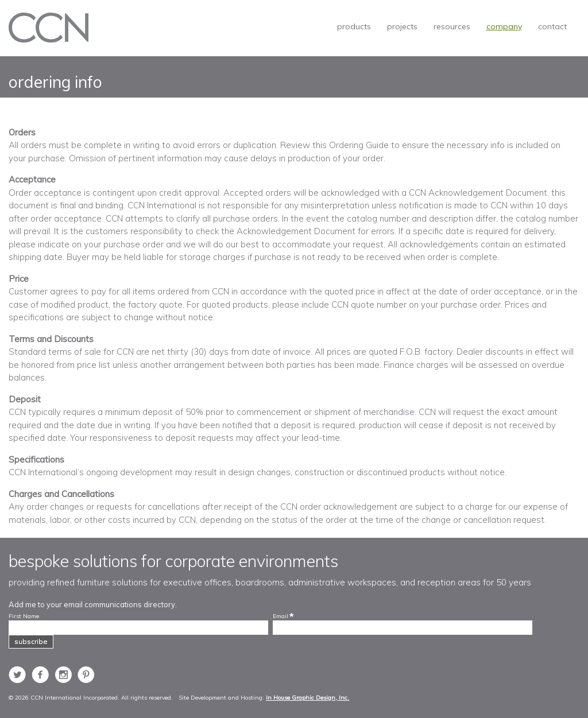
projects (402, 26)
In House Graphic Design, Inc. (307, 698)
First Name (24, 616)
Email (281, 616)
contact (552, 26)
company (504, 26)
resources (452, 26)
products (354, 26)
